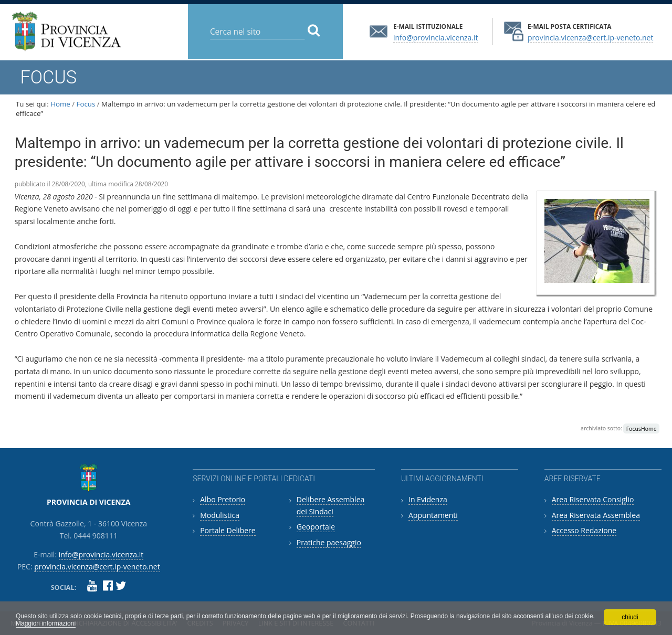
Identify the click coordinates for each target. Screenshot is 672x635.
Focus (86, 104)
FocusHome (642, 428)
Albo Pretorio (223, 499)
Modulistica (220, 515)
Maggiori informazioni (46, 623)
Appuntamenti (433, 515)
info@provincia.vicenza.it (436, 37)
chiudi (630, 617)
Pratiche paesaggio (329, 542)
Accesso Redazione (584, 530)
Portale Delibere (228, 530)
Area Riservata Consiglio (593, 499)
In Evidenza (428, 499)
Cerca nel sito (210, 23)
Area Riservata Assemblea (596, 515)
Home (60, 104)
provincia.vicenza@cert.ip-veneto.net (590, 37)
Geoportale (316, 527)
